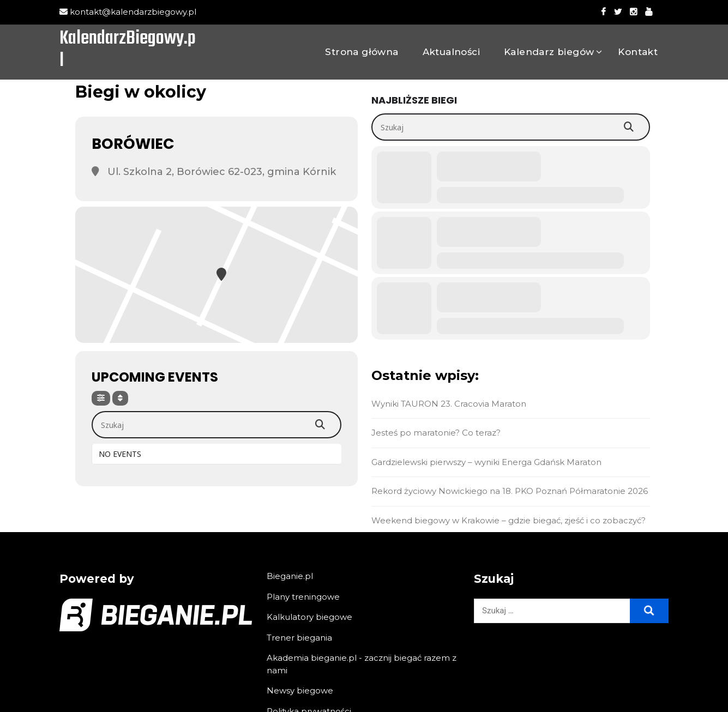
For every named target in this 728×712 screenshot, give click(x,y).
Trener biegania (299, 638)
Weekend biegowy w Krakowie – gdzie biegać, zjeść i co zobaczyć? (510, 520)
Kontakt (638, 52)
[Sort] (120, 398)
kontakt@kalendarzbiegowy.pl (128, 12)
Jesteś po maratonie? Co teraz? (437, 433)
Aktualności (451, 52)
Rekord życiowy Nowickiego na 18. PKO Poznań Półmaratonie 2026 (511, 491)
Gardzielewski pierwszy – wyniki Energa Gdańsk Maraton (488, 462)
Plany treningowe (303, 597)
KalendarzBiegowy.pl (128, 51)
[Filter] (101, 398)
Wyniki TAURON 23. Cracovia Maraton (450, 404)
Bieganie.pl (290, 576)
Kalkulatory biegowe (309, 617)
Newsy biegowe (300, 690)
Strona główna (362, 52)
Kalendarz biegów (549, 52)
